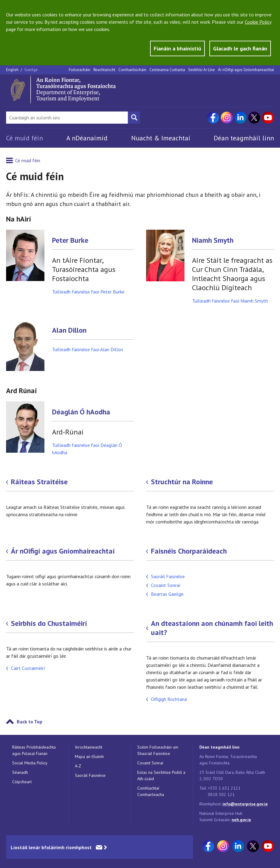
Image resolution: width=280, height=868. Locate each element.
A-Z (78, 766)
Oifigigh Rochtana (169, 699)
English (13, 70)
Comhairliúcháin (132, 70)
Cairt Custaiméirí (28, 668)
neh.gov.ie (241, 820)
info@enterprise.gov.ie (245, 804)
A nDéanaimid (87, 138)
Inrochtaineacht (89, 747)
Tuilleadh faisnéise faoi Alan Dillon (87, 349)
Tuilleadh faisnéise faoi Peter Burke (88, 292)
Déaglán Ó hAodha (81, 412)
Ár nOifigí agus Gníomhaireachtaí (246, 70)
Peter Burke (70, 240)
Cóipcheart (22, 782)
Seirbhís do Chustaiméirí (49, 623)
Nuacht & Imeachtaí (161, 138)
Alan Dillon (69, 330)
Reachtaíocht (104, 70)
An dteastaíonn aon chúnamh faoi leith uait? (212, 628)
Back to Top (30, 722)
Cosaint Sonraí (166, 585)
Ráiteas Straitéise (39, 482)
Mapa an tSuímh (89, 756)
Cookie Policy (258, 22)
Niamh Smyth (213, 240)
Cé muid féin (24, 138)
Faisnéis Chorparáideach (189, 551)
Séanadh (20, 772)
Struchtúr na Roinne (182, 482)
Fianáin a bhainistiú (177, 48)
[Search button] (134, 118)
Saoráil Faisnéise (168, 576)
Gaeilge (31, 70)
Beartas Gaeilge (167, 594)
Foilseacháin (80, 70)
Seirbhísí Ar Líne (201, 70)
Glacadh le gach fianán (240, 48)
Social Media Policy (30, 763)
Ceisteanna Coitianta (167, 70)
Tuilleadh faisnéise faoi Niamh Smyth (230, 301)
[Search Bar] (67, 118)
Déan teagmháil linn (244, 138)
